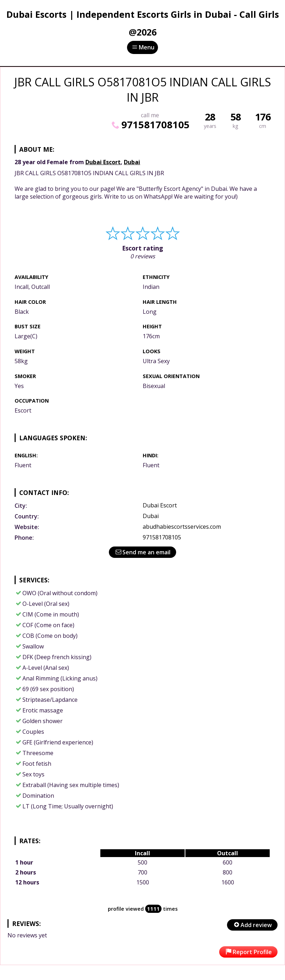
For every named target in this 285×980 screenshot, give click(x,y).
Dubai (132, 162)
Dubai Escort (103, 162)
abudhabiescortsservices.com (182, 527)
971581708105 (150, 125)
